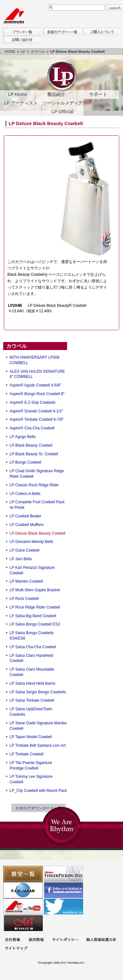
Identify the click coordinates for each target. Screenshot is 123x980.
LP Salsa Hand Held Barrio (32, 683)
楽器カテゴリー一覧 (62, 32)
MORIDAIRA (14, 16)
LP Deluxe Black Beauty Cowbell (38, 533)
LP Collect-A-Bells (25, 494)
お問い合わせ (22, 40)
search (115, 8)
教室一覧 (23, 874)
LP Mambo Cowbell (26, 581)
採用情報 (36, 940)
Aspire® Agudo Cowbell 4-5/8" (35, 385)
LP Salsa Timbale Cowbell (32, 700)
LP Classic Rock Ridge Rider (34, 485)
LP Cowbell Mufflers (27, 525)
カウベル (38, 52)
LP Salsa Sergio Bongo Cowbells (38, 692)
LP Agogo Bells (23, 437)
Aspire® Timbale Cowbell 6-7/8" (37, 419)
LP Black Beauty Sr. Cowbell (34, 454)
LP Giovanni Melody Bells (31, 542)
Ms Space (23, 923)
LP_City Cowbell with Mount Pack (38, 791)
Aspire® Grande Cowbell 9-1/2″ (36, 411)
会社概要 (12, 940)
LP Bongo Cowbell (25, 462)
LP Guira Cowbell (24, 550)
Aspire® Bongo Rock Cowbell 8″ (37, 394)
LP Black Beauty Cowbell (31, 445)
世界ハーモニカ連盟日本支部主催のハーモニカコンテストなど (23, 890)
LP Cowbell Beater (25, 516)
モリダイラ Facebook (64, 890)
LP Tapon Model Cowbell (31, 737)
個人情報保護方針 (101, 940)
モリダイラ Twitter (64, 907)
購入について (102, 32)
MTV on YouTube (23, 907)
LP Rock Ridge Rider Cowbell (35, 607)
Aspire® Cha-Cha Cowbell (32, 428)
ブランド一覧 (22, 32)
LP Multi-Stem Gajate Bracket (35, 590)
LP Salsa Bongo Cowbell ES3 (35, 624)
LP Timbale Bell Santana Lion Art (38, 745)
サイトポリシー (65, 940)
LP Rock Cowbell (24, 599)
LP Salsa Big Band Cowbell (33, 616)
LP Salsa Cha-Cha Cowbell (33, 647)
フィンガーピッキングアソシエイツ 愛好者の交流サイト (64, 874)
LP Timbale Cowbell (27, 754)
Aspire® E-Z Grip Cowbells (33, 402)
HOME (10, 52)
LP (23, 52)
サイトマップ (16, 949)
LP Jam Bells (21, 559)
